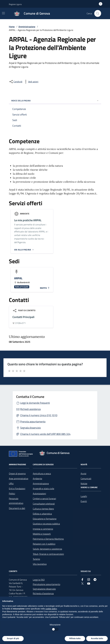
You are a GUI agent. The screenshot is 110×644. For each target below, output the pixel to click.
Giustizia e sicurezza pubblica (46, 524)
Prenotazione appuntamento (46, 584)
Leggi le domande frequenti (35, 403)
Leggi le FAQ (39, 580)
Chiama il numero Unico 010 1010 (39, 415)
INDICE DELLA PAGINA (55, 101)
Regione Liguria (15, 4)
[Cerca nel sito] (98, 13)
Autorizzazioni (39, 494)
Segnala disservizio (31, 428)
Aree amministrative (19, 478)
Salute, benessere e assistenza (47, 549)
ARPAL (18, 278)
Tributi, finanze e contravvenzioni (48, 554)
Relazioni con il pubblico (44, 544)
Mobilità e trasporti (42, 534)
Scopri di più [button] (13, 638)
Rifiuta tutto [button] (75, 638)
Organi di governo (17, 473)
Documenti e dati (17, 508)
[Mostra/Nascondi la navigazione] (3, 13)
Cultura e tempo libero (43, 509)
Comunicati (86, 478)
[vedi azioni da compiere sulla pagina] (31, 82)
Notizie (84, 484)
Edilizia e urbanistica (42, 514)
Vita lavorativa (40, 564)
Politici (12, 494)
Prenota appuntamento (33, 422)
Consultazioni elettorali (44, 504)
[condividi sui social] (16, 82)
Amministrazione (27, 27)
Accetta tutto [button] (97, 638)
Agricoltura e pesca (42, 473)
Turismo (36, 559)
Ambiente (37, 478)
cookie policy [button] (51, 609)
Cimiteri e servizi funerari (44, 499)
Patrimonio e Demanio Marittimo (48, 539)
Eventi (84, 501)
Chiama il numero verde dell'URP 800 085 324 (45, 434)
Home (12, 27)
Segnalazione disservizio (44, 589)
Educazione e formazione (45, 519)
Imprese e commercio (43, 529)
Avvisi (83, 473)
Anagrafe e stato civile (43, 489)
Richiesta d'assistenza (43, 593)
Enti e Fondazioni (17, 489)
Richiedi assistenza (30, 409)
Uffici (11, 484)
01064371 (20, 323)
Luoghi (84, 496)
